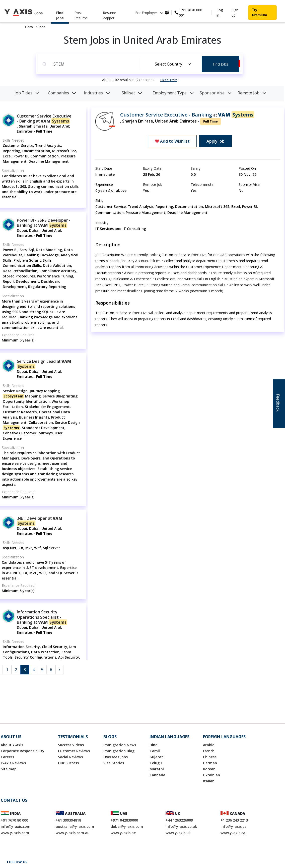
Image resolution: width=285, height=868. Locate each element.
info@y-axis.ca (234, 826)
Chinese (210, 757)
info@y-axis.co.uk (181, 826)
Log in (220, 13)
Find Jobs (60, 15)
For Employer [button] (149, 13)
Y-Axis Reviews (13, 763)
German (210, 763)
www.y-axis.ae (123, 833)
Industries (97, 93)
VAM (55, 121)
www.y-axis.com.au (73, 833)
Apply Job (216, 141)
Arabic (208, 745)
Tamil (155, 751)
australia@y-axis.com (75, 826)
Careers (7, 757)
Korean (209, 769)
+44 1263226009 (179, 820)
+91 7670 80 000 (14, 820)
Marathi (157, 769)
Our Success (68, 763)
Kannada (157, 775)
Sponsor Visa (216, 93)
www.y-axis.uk (178, 833)
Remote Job (252, 93)
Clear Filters (169, 80)
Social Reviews (70, 757)
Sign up (235, 13)
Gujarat (156, 757)
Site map (9, 769)
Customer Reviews (74, 751)
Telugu (156, 763)
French (209, 751)
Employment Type (173, 93)
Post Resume (81, 15)
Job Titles (27, 93)
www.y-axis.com (15, 833)
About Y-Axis (12, 745)
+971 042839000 (124, 820)
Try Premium (259, 12)
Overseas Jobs (116, 757)
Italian (209, 781)
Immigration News (120, 745)
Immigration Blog (119, 751)
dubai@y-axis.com (127, 826)
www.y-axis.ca (233, 833)
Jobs (42, 27)
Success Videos (71, 745)
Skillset (132, 93)
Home (29, 27)
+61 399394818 (68, 820)
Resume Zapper (110, 15)
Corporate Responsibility (23, 751)
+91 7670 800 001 (191, 13)
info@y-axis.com (16, 826)
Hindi (154, 745)
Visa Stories (114, 763)
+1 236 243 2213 (234, 820)
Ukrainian (211, 775)
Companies (62, 93)
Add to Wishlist (172, 141)
